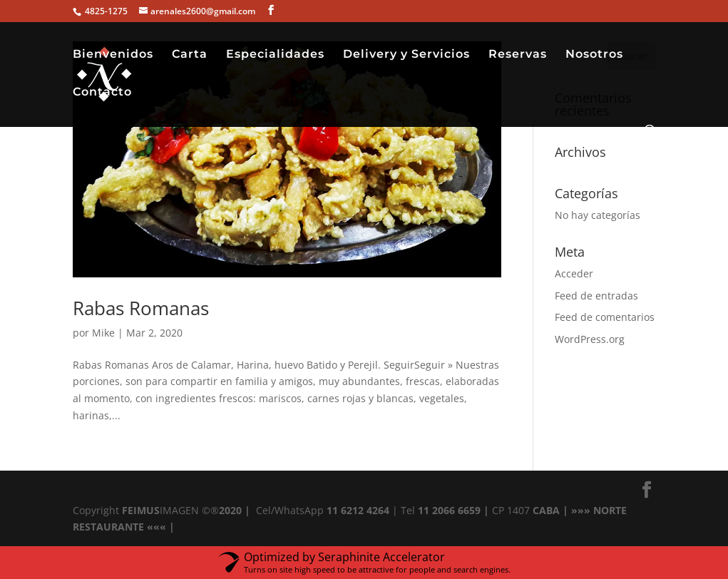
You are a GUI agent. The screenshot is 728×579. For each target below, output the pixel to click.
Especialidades (275, 55)
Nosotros (594, 55)
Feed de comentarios (605, 317)
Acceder (574, 273)
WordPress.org (590, 339)
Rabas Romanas (141, 308)
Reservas (518, 55)
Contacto (102, 93)
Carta (190, 55)
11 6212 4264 (357, 510)
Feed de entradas (596, 296)
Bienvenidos (113, 55)
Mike (103, 333)
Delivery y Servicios (406, 55)
